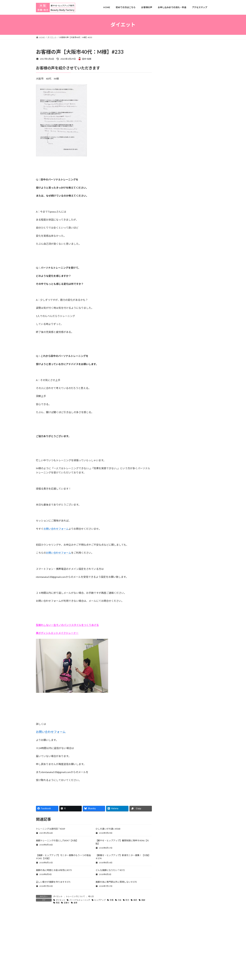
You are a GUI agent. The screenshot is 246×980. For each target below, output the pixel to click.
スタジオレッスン (173, 302)
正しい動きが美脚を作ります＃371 (53, 882)
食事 (75, 903)
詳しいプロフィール (187, 137)
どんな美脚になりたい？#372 (110, 870)
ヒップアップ (100, 900)
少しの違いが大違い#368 (108, 829)
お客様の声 (169, 172)
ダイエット (58, 896)
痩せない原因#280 (171, 269)
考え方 (91, 896)
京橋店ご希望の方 (173, 191)
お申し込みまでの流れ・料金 (178, 178)
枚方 (127, 900)
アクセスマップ (172, 165)
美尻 (135, 900)
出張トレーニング (173, 197)
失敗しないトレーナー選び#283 (177, 234)
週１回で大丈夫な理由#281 (175, 257)
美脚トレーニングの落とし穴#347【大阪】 (57, 840)
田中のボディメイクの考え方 (178, 216)
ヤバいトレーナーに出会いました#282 (181, 246)
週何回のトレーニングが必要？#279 (180, 281)
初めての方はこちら (174, 203)
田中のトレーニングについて (178, 210)
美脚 (143, 900)
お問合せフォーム (187, 68)
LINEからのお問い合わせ (176, 159)
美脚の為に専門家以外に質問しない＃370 (116, 882)
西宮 (58, 903)
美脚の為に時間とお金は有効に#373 (54, 870)
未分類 (167, 327)
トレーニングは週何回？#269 (51, 829)
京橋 (112, 900)
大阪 (119, 900)
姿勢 (166, 321)
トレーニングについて (75, 896)
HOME (167, 153)
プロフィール (171, 184)
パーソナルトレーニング (80, 900)
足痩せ (67, 903)
